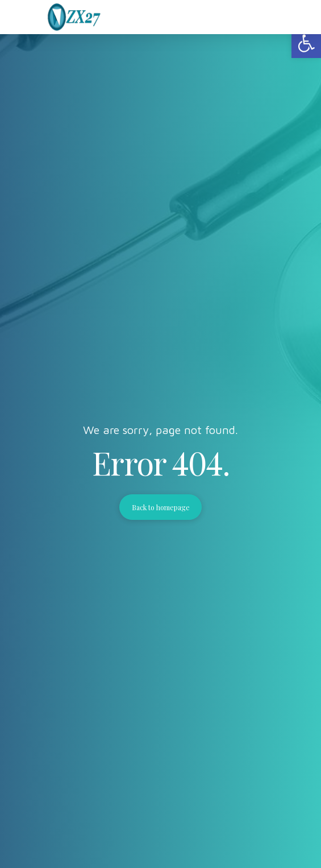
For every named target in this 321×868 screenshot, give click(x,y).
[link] (306, 43)
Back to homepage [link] (161, 507)
